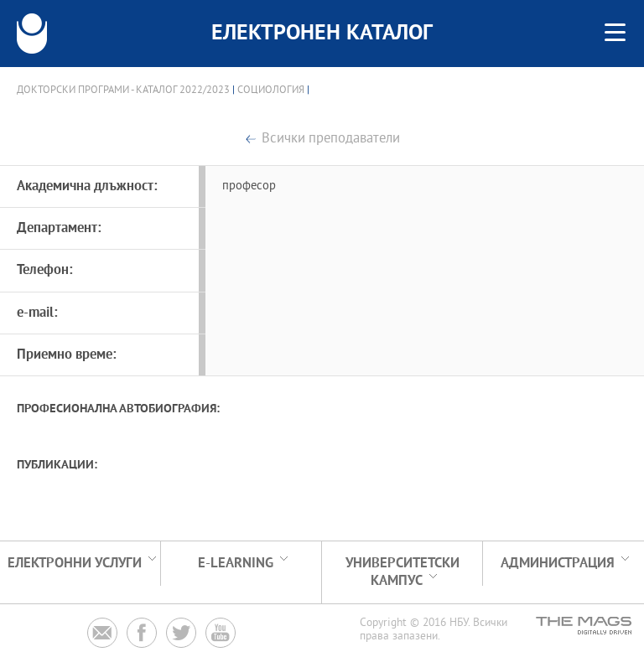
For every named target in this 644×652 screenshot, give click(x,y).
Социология (271, 91)
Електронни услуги (75, 564)
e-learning (236, 564)
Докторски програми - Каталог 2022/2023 (123, 91)
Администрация (558, 564)
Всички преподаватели (331, 140)
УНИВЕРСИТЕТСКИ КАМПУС (402, 572)
